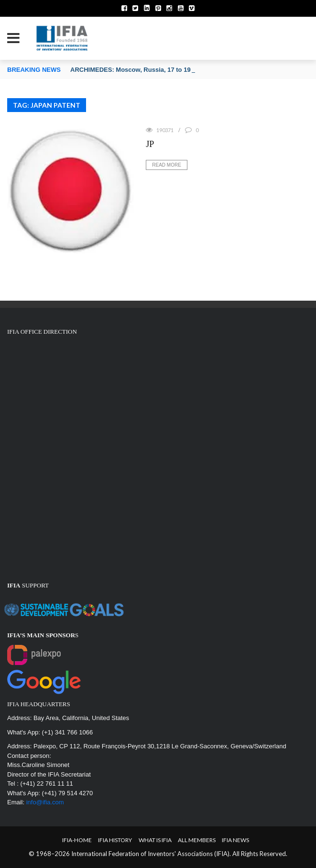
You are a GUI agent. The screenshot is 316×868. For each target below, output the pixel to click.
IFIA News (235, 840)
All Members (197, 840)
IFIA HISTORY (115, 840)
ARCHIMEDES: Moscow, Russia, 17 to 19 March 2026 (148, 70)
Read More (167, 165)
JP (150, 144)
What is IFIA (155, 840)
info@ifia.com (45, 802)
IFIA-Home (77, 840)
